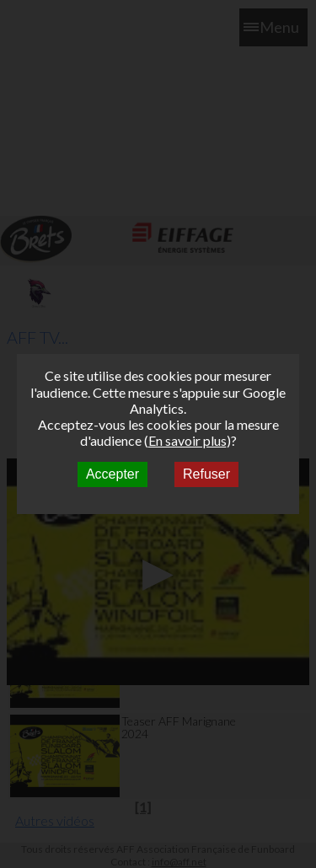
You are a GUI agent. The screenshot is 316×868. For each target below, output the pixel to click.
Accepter (112, 474)
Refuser (206, 474)
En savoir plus (187, 440)
